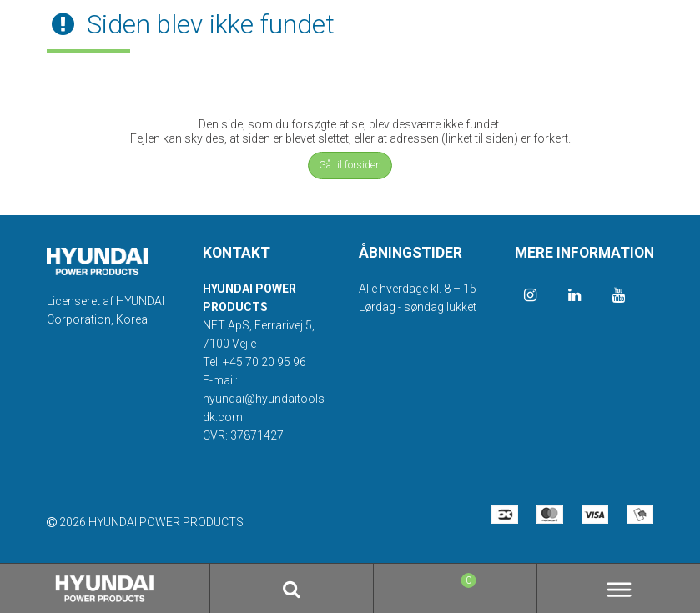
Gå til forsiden (350, 165)
